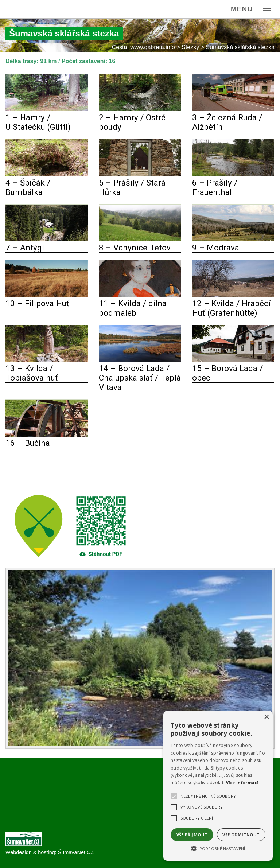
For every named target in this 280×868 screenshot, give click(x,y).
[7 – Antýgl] (47, 239)
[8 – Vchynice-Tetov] (140, 239)
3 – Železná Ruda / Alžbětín (227, 122)
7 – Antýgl (25, 248)
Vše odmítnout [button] (241, 835)
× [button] (266, 717)
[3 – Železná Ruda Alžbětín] (233, 109)
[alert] (218, 786)
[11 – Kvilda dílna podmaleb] (140, 295)
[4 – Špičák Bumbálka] (47, 174)
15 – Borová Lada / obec (227, 373)
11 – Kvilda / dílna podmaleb (133, 308)
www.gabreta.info (153, 47)
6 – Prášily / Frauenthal (215, 187)
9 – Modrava (216, 248)
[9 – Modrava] (233, 239)
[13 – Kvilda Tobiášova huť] (47, 360)
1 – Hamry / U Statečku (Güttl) (38, 122)
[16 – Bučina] (47, 435)
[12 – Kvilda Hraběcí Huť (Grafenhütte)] (233, 295)
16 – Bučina (28, 443)
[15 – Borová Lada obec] (233, 360)
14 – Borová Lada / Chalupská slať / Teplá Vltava (140, 378)
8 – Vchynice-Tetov (135, 248)
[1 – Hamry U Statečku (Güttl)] (47, 109)
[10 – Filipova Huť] (47, 295)
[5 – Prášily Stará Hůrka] (140, 174)
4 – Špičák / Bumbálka (28, 187)
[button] (218, 848)
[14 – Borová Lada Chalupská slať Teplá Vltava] (140, 360)
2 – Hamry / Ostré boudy (132, 122)
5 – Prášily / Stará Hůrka (132, 187)
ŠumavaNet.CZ (76, 852)
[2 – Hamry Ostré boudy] (140, 109)
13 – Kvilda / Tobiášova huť (32, 373)
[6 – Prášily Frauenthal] (233, 174)
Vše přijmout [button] (192, 835)
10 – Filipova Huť (37, 303)
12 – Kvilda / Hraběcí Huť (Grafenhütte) (231, 308)
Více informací (242, 783)
